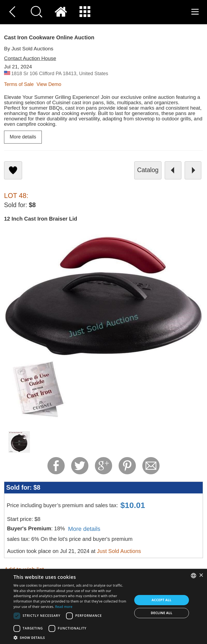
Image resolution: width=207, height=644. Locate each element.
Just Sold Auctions (119, 551)
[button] (71, 637)
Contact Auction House (30, 58)
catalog (148, 170)
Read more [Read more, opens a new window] (64, 607)
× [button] (201, 575)
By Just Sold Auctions (29, 49)
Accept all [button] (162, 600)
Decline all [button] (162, 613)
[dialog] (103, 606)
